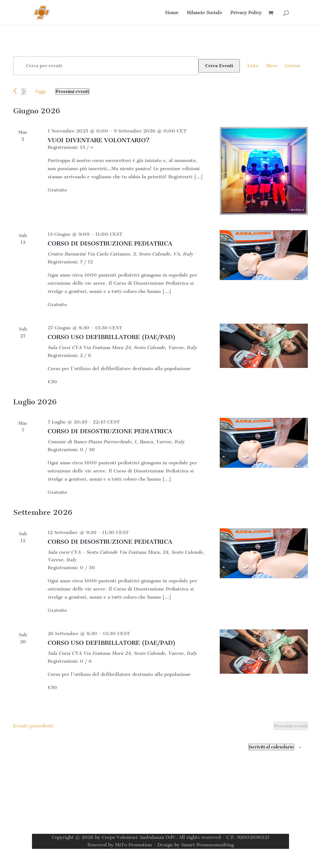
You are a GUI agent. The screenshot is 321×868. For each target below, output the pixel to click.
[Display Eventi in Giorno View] (293, 66)
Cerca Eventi (219, 66)
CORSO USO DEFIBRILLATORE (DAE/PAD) (112, 337)
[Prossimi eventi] (24, 92)
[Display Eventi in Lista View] (253, 66)
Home (172, 13)
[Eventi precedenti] (15, 91)
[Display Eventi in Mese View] (272, 66)
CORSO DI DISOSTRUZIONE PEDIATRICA (110, 243)
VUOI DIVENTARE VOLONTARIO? (99, 140)
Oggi (41, 91)
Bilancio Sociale (204, 13)
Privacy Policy (246, 13)
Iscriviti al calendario (271, 747)
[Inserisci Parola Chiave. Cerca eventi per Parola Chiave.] (106, 66)
